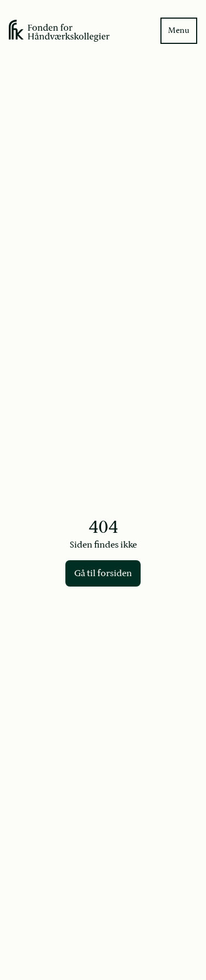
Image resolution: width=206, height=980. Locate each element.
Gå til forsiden (103, 573)
